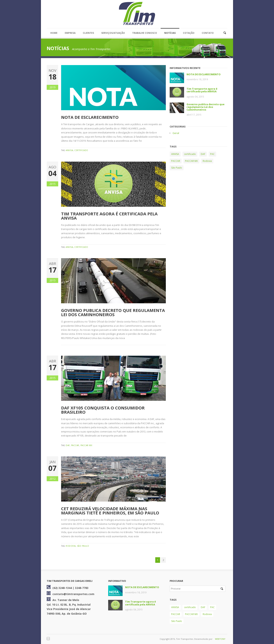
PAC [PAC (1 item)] (212, 154)
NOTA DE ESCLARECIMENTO (90, 117)
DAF (68, 445)
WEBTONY (220, 639)
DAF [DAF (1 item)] (203, 154)
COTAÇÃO (189, 33)
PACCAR (75, 445)
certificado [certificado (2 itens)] (190, 154)
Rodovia (71, 546)
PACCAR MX (86, 445)
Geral (176, 133)
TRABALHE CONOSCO (145, 33)
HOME (54, 33)
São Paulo (83, 546)
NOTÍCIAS (170, 33)
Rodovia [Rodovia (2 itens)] (207, 161)
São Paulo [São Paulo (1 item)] (177, 168)
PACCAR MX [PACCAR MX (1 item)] (191, 161)
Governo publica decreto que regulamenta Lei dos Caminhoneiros (113, 312)
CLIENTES (88, 33)
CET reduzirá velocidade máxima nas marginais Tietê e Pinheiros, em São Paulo (110, 511)
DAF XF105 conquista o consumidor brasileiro (103, 410)
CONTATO (208, 33)
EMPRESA (70, 33)
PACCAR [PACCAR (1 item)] (176, 161)
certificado (81, 150)
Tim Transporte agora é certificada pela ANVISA (109, 216)
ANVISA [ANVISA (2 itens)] (175, 154)
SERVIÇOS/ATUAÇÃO (113, 33)
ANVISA (69, 150)
